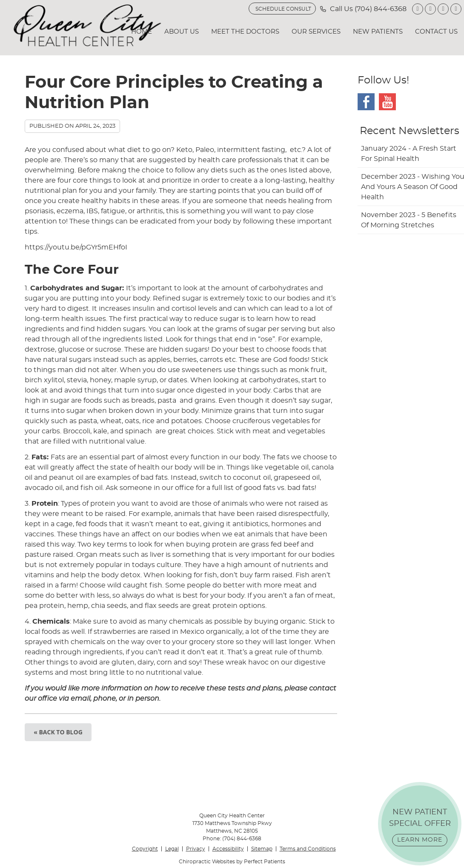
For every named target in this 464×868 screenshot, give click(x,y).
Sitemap (262, 849)
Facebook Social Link (366, 102)
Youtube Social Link (387, 102)
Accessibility (228, 849)
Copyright (145, 849)
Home (142, 32)
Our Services (316, 32)
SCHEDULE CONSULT (283, 9)
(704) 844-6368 (381, 9)
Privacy (196, 849)
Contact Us (436, 32)
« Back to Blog (58, 732)
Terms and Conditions (308, 849)
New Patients (378, 32)
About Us (182, 32)
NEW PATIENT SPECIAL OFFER (420, 827)
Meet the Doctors (245, 32)
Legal (172, 849)
